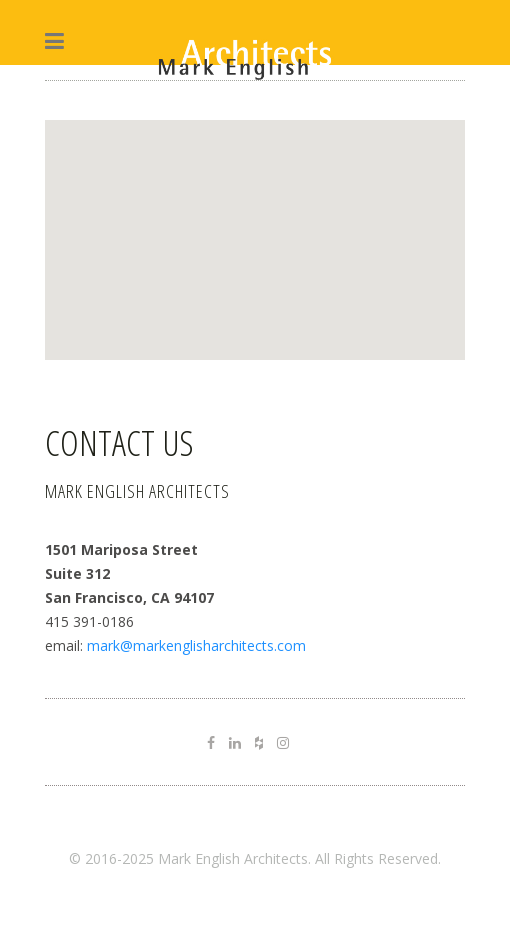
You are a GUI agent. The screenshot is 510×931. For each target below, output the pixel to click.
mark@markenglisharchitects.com (196, 645)
